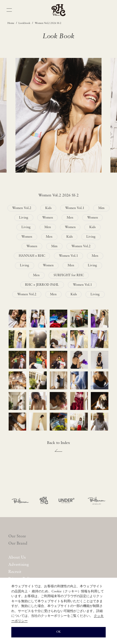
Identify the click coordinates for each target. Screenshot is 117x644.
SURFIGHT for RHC (69, 275)
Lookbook (24, 23)
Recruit (15, 572)
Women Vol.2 (22, 208)
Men (102, 208)
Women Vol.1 (75, 208)
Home (11, 23)
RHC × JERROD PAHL (42, 285)
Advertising (19, 565)
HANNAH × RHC (32, 256)
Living (24, 218)
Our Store (17, 536)
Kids (48, 208)
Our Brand (18, 544)
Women (48, 218)
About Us (17, 558)
